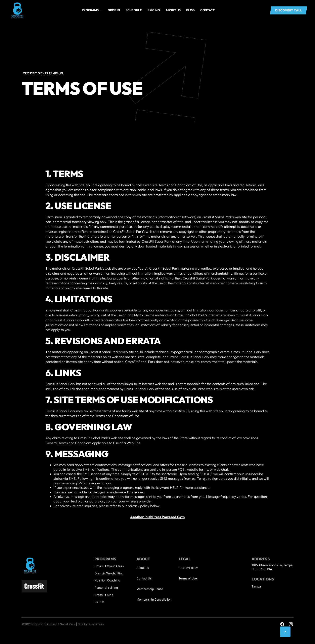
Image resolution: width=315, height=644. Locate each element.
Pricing (154, 10)
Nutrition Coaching (107, 580)
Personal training (106, 588)
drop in (114, 10)
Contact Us (144, 578)
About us (173, 10)
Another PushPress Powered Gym (157, 517)
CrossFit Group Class (109, 566)
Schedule (134, 10)
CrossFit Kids (104, 595)
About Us (143, 568)
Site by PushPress (91, 624)
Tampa (256, 586)
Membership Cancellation (154, 599)
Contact (208, 10)
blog (190, 10)
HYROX (99, 602)
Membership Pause (150, 589)
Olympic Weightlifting (109, 573)
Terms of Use (188, 578)
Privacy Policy (188, 568)
